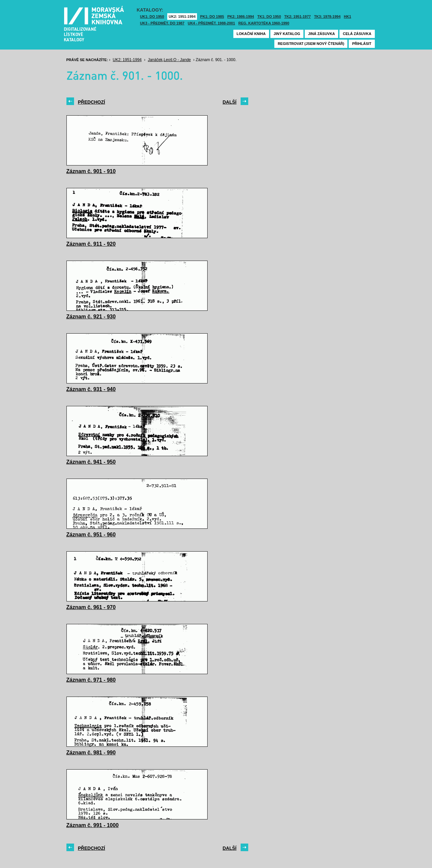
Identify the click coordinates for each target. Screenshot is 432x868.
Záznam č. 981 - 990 (91, 753)
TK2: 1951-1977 (297, 17)
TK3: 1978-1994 (327, 17)
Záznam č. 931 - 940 (91, 389)
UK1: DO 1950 (152, 17)
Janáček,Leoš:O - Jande (169, 60)
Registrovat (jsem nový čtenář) (311, 44)
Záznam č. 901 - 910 (91, 171)
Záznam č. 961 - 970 (91, 607)
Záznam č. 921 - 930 (91, 317)
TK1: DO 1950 (269, 17)
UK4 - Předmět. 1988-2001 (211, 23)
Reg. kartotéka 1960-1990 (264, 23)
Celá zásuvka (357, 34)
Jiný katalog (287, 34)
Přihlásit (362, 44)
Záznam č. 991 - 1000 (93, 825)
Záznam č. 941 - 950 (91, 462)
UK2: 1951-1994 (182, 17)
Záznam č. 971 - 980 (91, 680)
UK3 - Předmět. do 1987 (162, 23)
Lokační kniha (251, 34)
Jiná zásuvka (321, 34)
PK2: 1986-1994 (241, 17)
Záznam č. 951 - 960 (91, 535)
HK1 (347, 17)
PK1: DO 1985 (212, 17)
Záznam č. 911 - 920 (91, 244)
